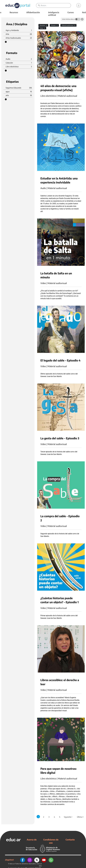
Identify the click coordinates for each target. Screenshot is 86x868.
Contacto (70, 840)
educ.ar (12, 864)
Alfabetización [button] (33, 12)
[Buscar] (56, 5)
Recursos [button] (14, 12)
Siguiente (68, 817)
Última (80, 817)
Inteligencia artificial (54, 14)
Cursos (71, 12)
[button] (6, 42)
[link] (79, 5)
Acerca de (32, 840)
